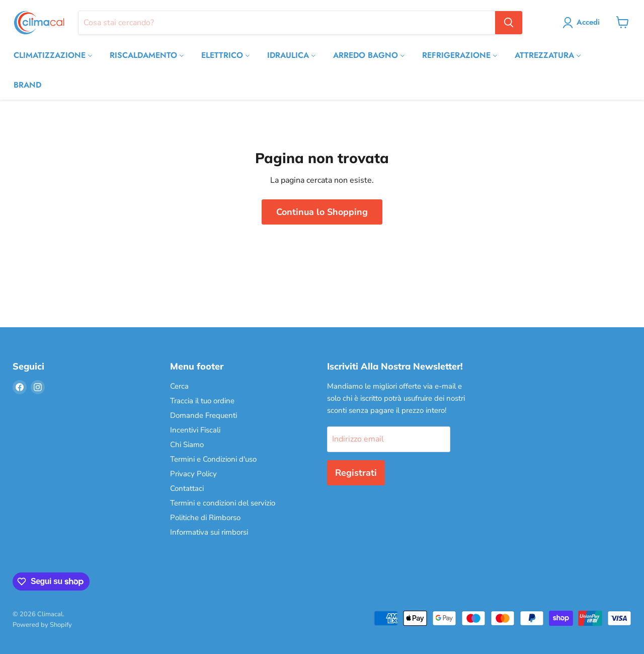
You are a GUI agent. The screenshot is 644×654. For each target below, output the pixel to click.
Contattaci (187, 488)
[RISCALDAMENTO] (147, 55)
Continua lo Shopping (322, 212)
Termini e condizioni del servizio (223, 503)
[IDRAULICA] (292, 55)
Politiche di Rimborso (205, 518)
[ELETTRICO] (226, 55)
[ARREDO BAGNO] (369, 55)
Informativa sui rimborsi (209, 532)
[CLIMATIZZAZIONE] (53, 55)
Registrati (356, 473)
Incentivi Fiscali (195, 430)
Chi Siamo (187, 445)
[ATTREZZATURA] (548, 55)
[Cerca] (287, 23)
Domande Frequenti (204, 415)
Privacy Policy (193, 474)
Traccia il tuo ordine (202, 401)
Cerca (179, 386)
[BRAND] (27, 85)
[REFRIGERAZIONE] (460, 55)
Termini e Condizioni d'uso (213, 459)
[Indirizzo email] (389, 439)
